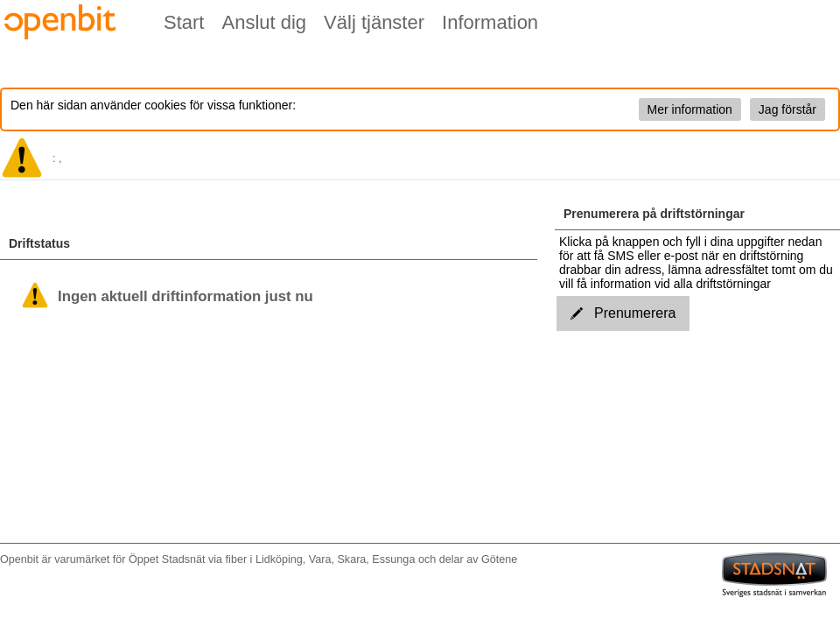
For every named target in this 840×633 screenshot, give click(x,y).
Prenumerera (623, 313)
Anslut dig (264, 22)
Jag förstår (787, 109)
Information (490, 22)
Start (184, 22)
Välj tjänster (374, 22)
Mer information (690, 109)
